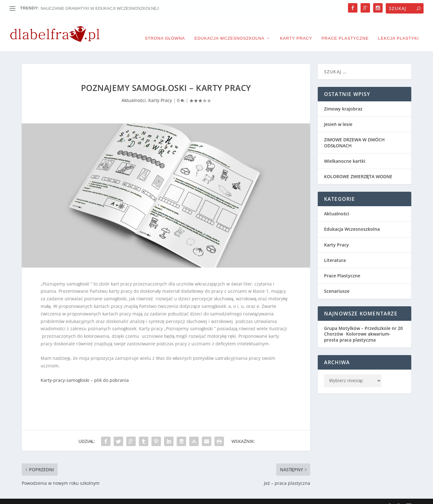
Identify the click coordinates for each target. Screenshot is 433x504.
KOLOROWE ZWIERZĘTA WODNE (358, 167)
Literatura (335, 251)
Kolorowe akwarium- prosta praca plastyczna (357, 327)
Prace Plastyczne (345, 28)
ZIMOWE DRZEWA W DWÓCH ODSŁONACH (354, 133)
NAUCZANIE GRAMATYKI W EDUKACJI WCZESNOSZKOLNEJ (100, 8)
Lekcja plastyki (399, 28)
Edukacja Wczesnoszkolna (230, 28)
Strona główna (165, 28)
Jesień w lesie (338, 115)
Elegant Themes (86, 497)
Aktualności (134, 91)
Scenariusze (337, 282)
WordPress (160, 497)
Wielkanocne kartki (345, 152)
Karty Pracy (296, 28)
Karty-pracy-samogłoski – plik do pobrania (85, 371)
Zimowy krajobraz (343, 99)
